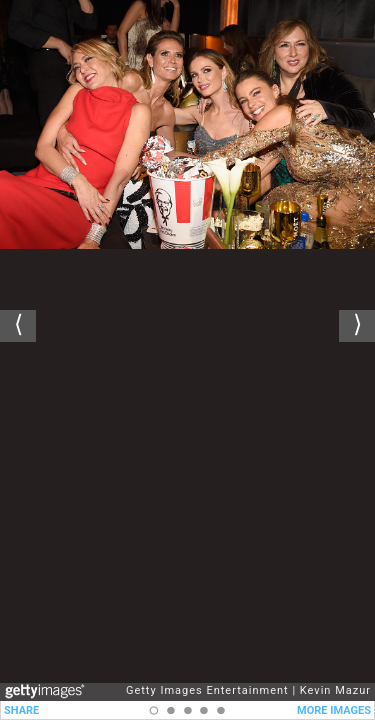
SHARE (21, 710)
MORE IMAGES (334, 710)
